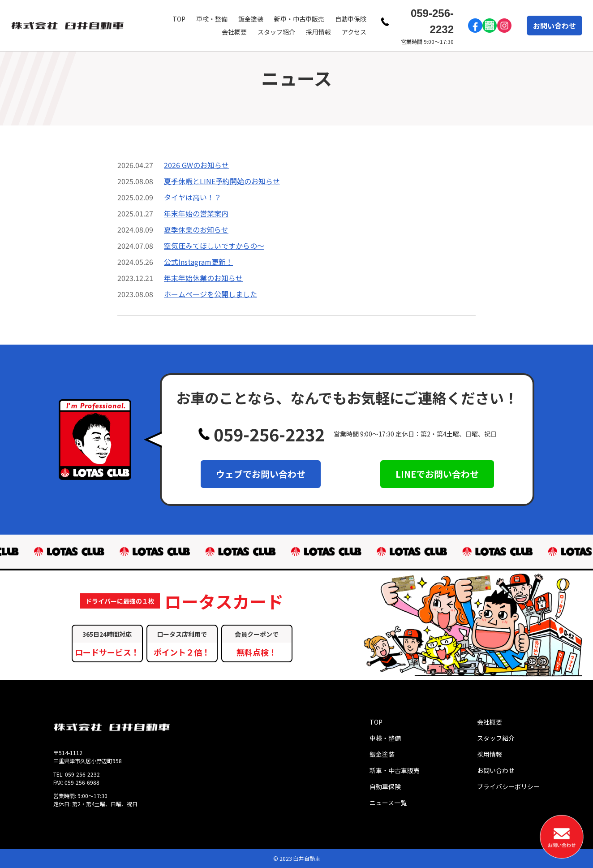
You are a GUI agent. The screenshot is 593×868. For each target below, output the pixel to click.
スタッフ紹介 (276, 32)
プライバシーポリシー (508, 786)
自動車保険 (351, 19)
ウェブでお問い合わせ (261, 474)
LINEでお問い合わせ (437, 474)
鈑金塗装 (251, 19)
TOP (179, 19)
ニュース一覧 (388, 803)
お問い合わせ (554, 26)
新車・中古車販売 (299, 19)
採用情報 (318, 32)
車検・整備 (212, 19)
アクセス (354, 32)
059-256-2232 (432, 21)
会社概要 (234, 32)
